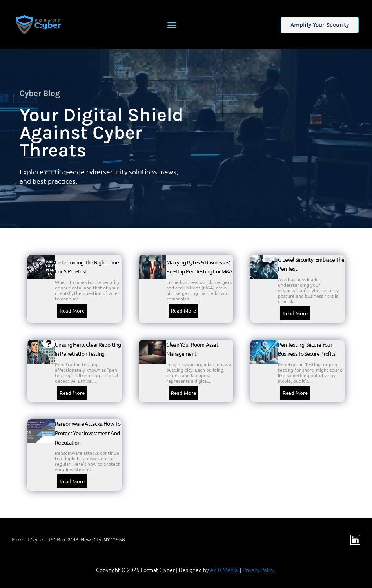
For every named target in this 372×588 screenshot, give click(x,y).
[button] (172, 25)
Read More (72, 310)
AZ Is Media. (224, 570)
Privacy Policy (259, 570)
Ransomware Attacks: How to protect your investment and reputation (88, 433)
